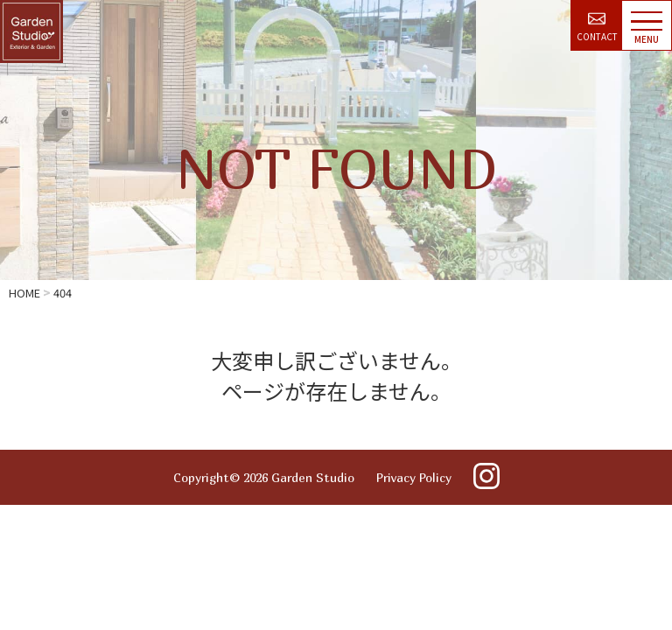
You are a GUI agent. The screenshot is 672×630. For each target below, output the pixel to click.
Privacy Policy (414, 477)
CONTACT (597, 28)
